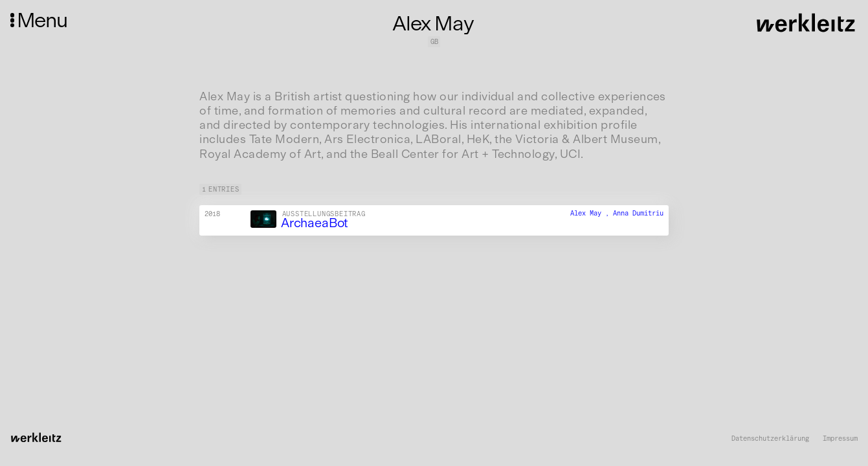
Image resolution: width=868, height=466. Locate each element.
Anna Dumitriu (638, 213)
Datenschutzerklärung (770, 439)
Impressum (840, 439)
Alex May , (592, 213)
